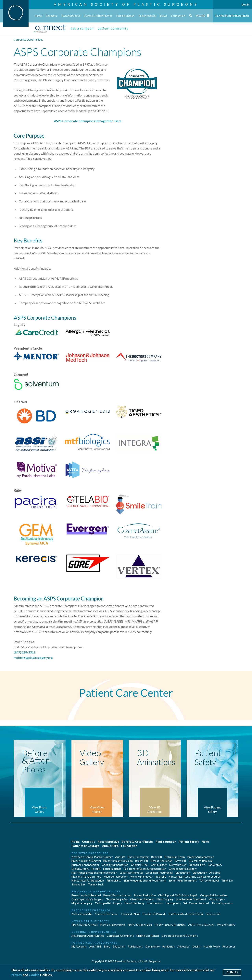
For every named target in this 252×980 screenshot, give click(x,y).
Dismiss (232, 972)
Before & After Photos (98, 16)
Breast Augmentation (201, 857)
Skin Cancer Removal (196, 903)
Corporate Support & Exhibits (180, 936)
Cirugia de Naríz (130, 914)
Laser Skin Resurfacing (159, 873)
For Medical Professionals (232, 16)
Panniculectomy (134, 903)
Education (119, 946)
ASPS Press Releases (201, 925)
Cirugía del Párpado (154, 914)
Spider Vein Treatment (183, 880)
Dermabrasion (178, 865)
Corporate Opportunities (28, 40)
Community (153, 946)
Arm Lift (120, 857)
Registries (169, 946)
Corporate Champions (120, 936)
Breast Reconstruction (117, 895)
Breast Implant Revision (118, 861)
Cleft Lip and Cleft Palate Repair (178, 895)
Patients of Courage (85, 846)
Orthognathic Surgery (108, 903)
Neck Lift (160, 877)
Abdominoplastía (82, 914)
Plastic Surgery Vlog (140, 925)
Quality (196, 946)
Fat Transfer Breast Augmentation (145, 869)
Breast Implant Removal (86, 861)
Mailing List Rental (148, 936)
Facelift (96, 869)
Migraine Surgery (82, 903)
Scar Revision (155, 903)
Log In (246, 4)
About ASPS (110, 846)
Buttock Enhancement (85, 865)
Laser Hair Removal (131, 873)
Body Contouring (138, 857)
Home (38, 16)
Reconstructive (71, 16)
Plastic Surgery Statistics (170, 925)
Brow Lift (181, 861)
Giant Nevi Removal (142, 899)
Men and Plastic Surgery (86, 877)
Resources (229, 946)
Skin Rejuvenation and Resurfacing (145, 880)
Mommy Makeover (141, 877)
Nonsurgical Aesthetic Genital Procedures (195, 877)
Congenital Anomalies (214, 895)
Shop (107, 946)
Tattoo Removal (209, 880)
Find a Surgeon (125, 16)
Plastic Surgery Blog (113, 925)
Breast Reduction (162, 861)
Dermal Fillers (197, 865)
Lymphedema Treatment (191, 899)
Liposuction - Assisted (207, 873)
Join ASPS (95, 946)
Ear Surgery (215, 865)
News (164, 16)
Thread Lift (78, 884)
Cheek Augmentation (115, 865)
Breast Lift (142, 861)
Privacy (16, 975)
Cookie (34, 975)
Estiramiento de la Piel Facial (186, 914)
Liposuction (183, 873)
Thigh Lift (227, 880)
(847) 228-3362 (25, 652)
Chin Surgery (159, 865)
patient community (113, 28)
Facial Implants (112, 869)
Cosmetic (52, 16)
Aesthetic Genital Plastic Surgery (92, 857)
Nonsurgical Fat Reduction (88, 880)
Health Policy (212, 946)
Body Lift (157, 857)
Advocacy (183, 946)
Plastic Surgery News (85, 925)
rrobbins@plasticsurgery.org (33, 658)
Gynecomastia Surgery (183, 869)
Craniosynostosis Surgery (87, 899)
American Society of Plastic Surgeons (126, 4)
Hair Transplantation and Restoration (94, 873)
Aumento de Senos (107, 914)
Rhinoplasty (114, 880)
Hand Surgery (165, 899)
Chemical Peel (140, 865)
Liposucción (213, 914)
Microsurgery (217, 899)
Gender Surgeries (117, 899)
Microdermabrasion (116, 877)
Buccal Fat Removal (201, 861)
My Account (79, 946)
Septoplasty (173, 903)
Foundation (178, 16)
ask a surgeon (82, 28)
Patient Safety (147, 16)
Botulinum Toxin (175, 857)
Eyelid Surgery (80, 869)
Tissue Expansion (222, 903)
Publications (135, 946)
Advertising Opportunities (88, 936)
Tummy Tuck (96, 884)
